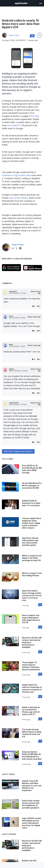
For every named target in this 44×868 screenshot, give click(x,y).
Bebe (11, 345)
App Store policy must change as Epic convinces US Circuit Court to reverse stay (32, 595)
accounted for (14, 125)
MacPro (12, 369)
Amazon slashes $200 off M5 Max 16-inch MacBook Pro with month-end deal (32, 755)
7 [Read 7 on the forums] (40, 741)
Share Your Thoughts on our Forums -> (18, 451)
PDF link (34, 116)
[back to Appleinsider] (21, 4)
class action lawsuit (18, 198)
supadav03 (13, 292)
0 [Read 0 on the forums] (40, 605)
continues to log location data (16, 175)
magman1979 (14, 403)
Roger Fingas (14, 35)
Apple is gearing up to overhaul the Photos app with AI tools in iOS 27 (31, 711)
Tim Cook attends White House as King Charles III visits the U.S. (32, 733)
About (36, 292)
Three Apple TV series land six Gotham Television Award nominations (31, 666)
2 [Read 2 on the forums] (40, 719)
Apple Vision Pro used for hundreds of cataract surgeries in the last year (32, 688)
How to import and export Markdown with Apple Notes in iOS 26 (31, 619)
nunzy (11, 316)
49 (32, 36)
